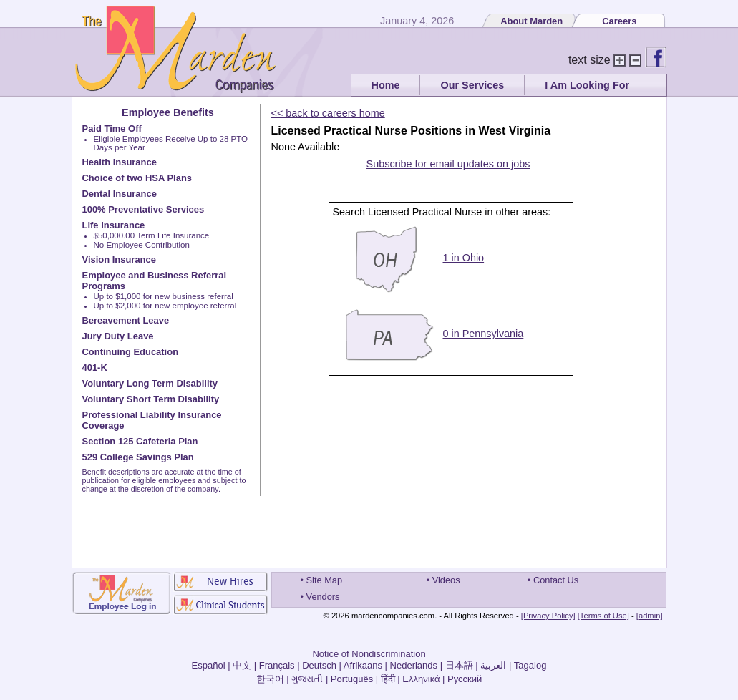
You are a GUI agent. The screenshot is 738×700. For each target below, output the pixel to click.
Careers (619, 21)
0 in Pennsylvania (484, 334)
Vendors (323, 597)
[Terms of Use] (603, 616)
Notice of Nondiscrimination (369, 654)
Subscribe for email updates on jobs (448, 164)
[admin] (650, 616)
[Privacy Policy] (548, 616)
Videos (446, 580)
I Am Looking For (587, 85)
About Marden (531, 21)
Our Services (472, 85)
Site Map (325, 580)
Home (386, 85)
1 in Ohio (464, 258)
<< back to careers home (328, 113)
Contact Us (556, 580)
